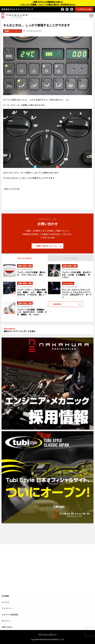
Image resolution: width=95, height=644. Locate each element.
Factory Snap (70, 258)
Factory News (25, 258)
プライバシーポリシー (48, 634)
